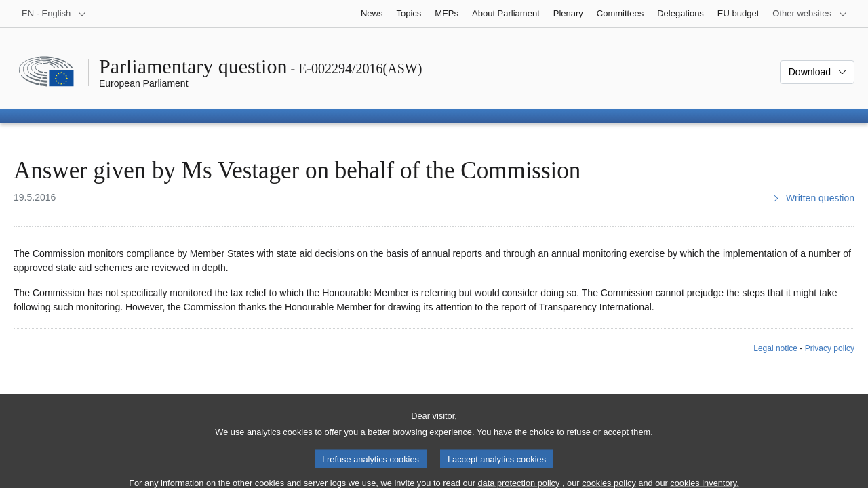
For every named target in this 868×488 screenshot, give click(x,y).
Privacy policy (830, 348)
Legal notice (775, 348)
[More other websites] (810, 14)
